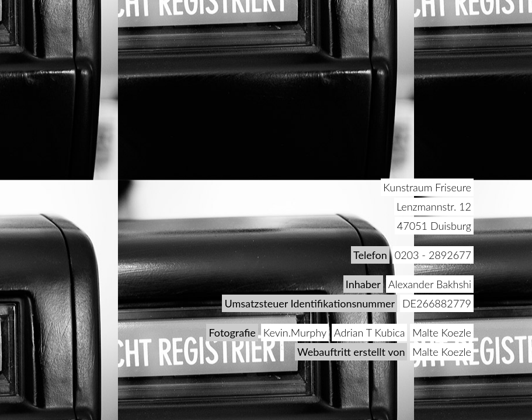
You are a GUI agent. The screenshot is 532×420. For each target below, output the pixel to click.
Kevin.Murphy (295, 332)
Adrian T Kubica (370, 332)
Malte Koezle (442, 332)
